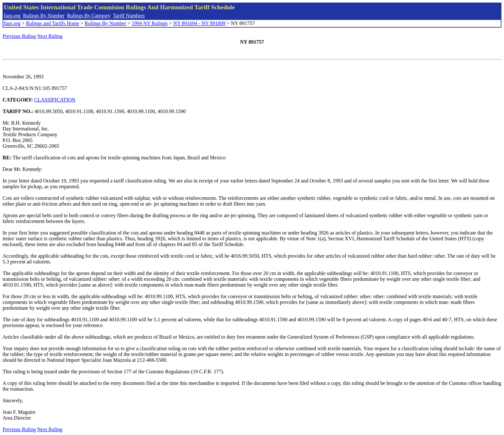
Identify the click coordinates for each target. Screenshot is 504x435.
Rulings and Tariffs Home (53, 23)
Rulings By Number (44, 16)
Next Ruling (50, 36)
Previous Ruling (19, 36)
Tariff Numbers (129, 16)
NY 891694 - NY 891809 (199, 23)
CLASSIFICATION (55, 100)
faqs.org (12, 16)
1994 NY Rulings (150, 23)
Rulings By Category (89, 16)
